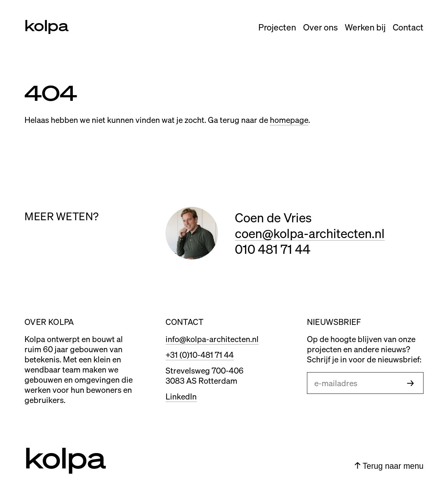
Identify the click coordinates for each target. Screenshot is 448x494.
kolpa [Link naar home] (47, 25)
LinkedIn (181, 396)
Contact (408, 27)
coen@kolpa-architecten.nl (310, 233)
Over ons (320, 27)
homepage (289, 120)
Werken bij (365, 27)
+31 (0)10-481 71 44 (200, 354)
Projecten (277, 27)
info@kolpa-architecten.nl (212, 339)
